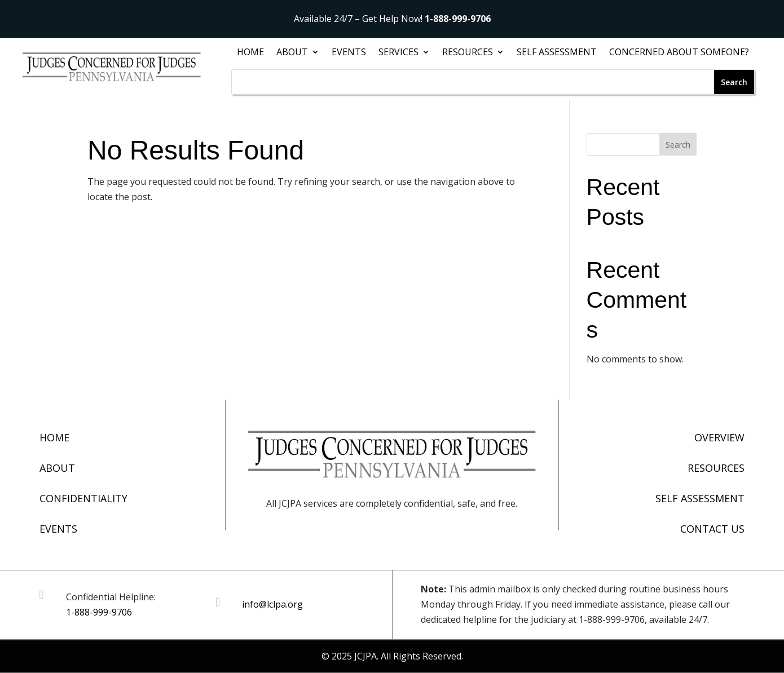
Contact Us (712, 529)
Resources (468, 53)
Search (678, 145)
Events (349, 53)
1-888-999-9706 (458, 19)
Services (398, 53)
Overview (719, 437)
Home (250, 53)
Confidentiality (83, 498)
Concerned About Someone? (679, 53)
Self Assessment (557, 53)
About (292, 53)
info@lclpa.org (272, 604)
